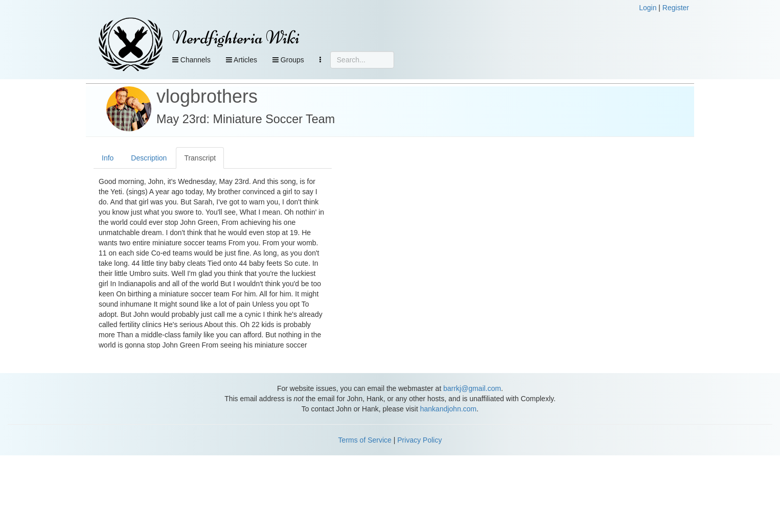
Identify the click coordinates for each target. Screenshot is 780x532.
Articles (242, 60)
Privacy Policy (419, 440)
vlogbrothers (207, 96)
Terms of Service (365, 440)
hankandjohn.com (449, 409)
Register (676, 8)
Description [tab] (149, 158)
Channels (191, 60)
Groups (288, 60)
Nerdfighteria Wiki (236, 38)
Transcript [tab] (200, 158)
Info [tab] (108, 158)
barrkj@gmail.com (472, 388)
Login (648, 8)
